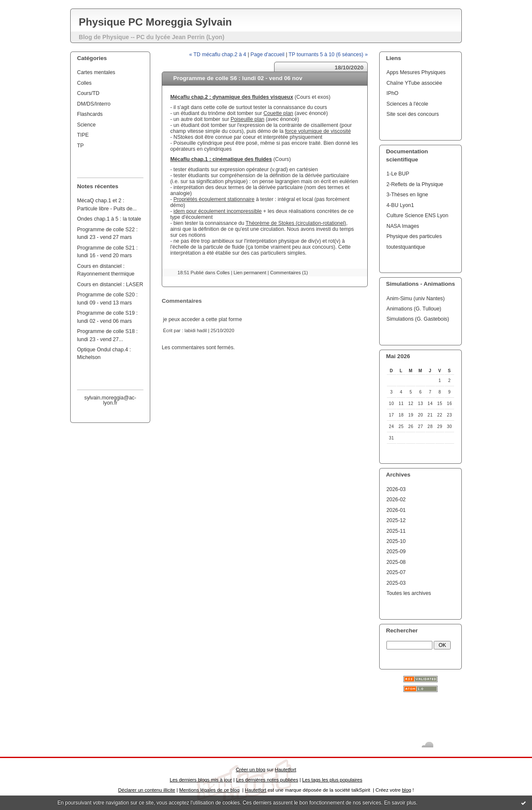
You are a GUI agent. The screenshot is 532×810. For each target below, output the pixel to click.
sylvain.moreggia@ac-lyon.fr (110, 400)
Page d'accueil (268, 55)
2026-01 (396, 510)
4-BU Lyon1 (400, 205)
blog (406, 790)
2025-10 (396, 541)
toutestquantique (406, 247)
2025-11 (396, 531)
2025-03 (396, 583)
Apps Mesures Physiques (416, 72)
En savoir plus (400, 803)
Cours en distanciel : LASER (110, 284)
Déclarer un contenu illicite (147, 790)
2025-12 (396, 520)
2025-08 (396, 562)
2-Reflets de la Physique (415, 184)
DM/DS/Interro (94, 104)
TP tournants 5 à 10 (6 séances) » (328, 55)
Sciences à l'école (407, 104)
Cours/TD (88, 93)
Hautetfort (286, 770)
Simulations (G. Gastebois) (418, 319)
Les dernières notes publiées (267, 780)
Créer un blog (250, 770)
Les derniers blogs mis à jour (201, 780)
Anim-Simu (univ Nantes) (416, 299)
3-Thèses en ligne (407, 195)
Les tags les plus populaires (332, 780)
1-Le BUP (398, 174)
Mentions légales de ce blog (209, 790)
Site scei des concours (413, 114)
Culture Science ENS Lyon (417, 215)
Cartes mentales (96, 72)
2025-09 (396, 551)
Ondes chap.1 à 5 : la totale (109, 219)
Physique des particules (414, 236)
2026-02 (396, 500)
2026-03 (396, 489)
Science (86, 125)
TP (80, 146)
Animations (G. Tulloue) (414, 309)
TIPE (83, 135)
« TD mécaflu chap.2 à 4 (218, 55)
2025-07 (396, 572)
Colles (84, 83)
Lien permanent (250, 273)
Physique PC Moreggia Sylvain (155, 22)
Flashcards (90, 114)
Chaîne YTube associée (414, 83)
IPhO (392, 93)
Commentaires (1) (289, 273)
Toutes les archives (409, 593)
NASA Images (403, 226)
